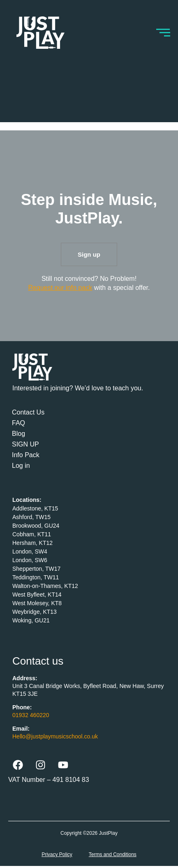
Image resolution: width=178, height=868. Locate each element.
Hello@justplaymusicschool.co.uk (55, 736)
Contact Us (28, 412)
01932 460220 (31, 715)
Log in (21, 466)
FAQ (18, 423)
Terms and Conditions (113, 854)
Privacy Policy (57, 854)
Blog (18, 434)
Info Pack (26, 455)
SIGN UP (25, 444)
